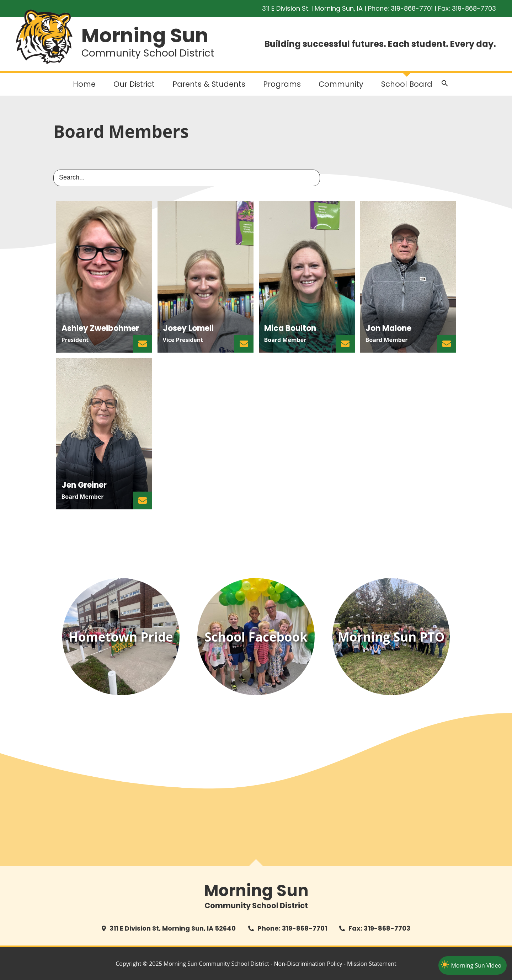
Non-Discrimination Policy (308, 964)
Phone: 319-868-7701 (292, 928)
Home (84, 84)
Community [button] (341, 84)
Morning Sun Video (476, 965)
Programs (282, 84)
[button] (445, 85)
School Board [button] (407, 84)
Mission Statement (372, 964)
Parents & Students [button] (209, 84)
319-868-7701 (412, 8)
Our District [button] (134, 84)
